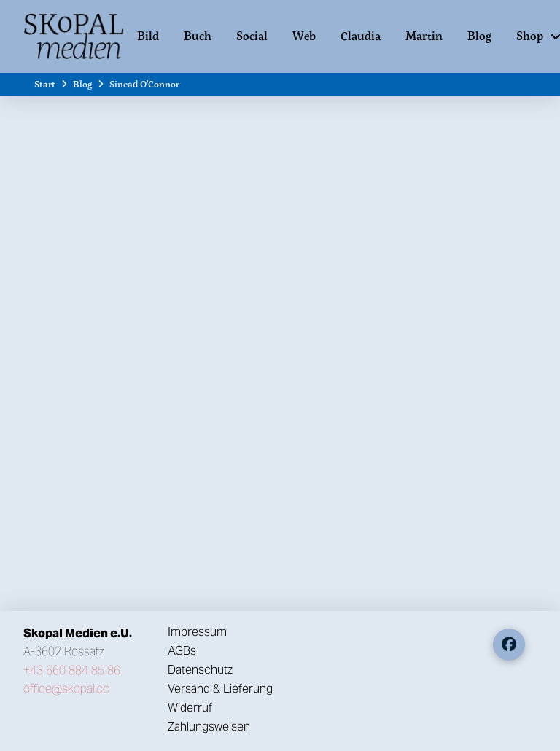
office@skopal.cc (66, 689)
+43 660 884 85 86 (72, 670)
